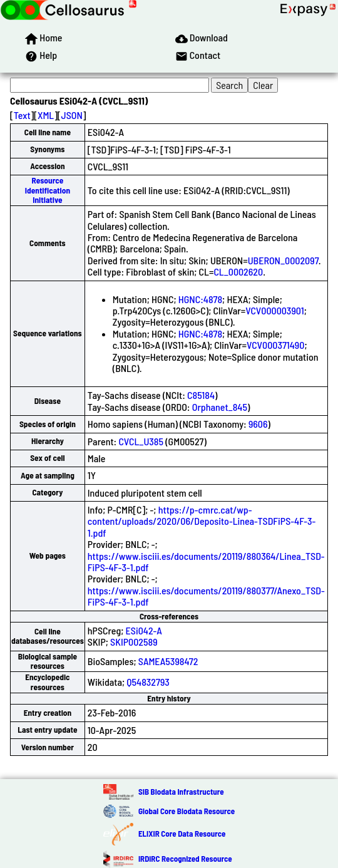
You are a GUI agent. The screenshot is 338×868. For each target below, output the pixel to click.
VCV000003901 (274, 310)
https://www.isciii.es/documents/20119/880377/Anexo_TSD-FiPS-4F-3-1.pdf (206, 596)
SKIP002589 (134, 642)
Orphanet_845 (220, 407)
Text (22, 115)
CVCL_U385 (141, 441)
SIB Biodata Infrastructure (181, 792)
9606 (258, 424)
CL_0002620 (238, 271)
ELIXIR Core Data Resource (182, 834)
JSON (72, 115)
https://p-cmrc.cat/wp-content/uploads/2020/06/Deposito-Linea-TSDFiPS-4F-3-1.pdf (202, 521)
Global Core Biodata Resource (187, 811)
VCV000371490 (275, 345)
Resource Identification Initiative (48, 190)
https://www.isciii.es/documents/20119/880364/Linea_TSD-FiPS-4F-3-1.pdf (206, 561)
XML (46, 115)
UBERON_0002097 (283, 260)
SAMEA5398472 (168, 661)
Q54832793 (148, 682)
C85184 (201, 395)
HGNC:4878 (200, 299)
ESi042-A (144, 630)
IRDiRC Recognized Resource (185, 859)
